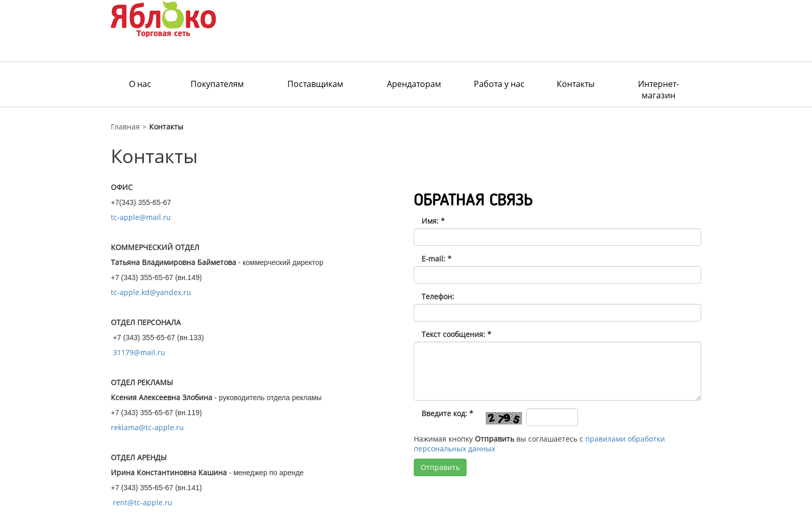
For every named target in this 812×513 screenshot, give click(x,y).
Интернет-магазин (658, 90)
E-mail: (437, 259)
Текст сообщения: (456, 334)
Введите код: (447, 413)
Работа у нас (499, 84)
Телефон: (438, 296)
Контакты (576, 84)
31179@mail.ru (139, 352)
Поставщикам (315, 84)
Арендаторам (414, 84)
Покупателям (217, 84)
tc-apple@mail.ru (141, 217)
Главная (125, 127)
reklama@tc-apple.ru (147, 427)
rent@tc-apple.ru (143, 502)
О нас (140, 84)
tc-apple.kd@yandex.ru (151, 292)
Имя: (433, 221)
